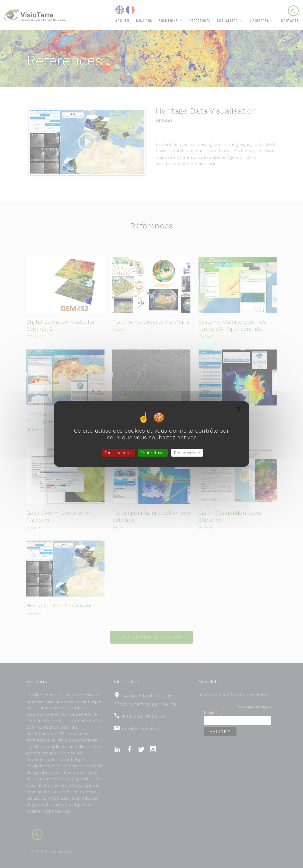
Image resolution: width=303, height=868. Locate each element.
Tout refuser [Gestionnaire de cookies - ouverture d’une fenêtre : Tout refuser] (153, 453)
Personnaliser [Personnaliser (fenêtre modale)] (187, 453)
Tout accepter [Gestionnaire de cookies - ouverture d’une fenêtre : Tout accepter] (118, 453)
